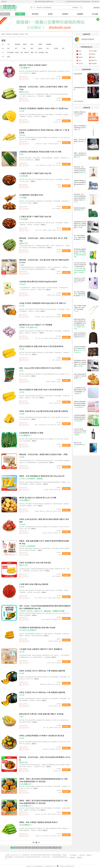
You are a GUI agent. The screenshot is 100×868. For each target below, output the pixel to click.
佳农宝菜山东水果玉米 (53, 144)
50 (30, 848)
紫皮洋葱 (47, 79)
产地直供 (37, 79)
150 (38, 848)
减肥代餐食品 (43, 684)
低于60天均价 (39, 144)
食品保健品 (15, 34)
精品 (42, 338)
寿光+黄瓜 (54, 836)
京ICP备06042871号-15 (50, 866)
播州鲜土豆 (42, 511)
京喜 (46, 165)
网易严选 (94, 60)
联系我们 (89, 855)
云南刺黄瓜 (42, 165)
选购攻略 (49, 44)
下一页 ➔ (36, 843)
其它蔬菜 (46, 490)
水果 (22, 52)
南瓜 (54, 317)
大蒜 (39, 338)
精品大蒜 (46, 338)
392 (72, 2)
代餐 (48, 425)
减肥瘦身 (49, 684)
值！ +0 (22, 79)
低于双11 (51, 403)
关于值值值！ (74, 855)
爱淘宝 (93, 54)
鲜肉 (47, 52)
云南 (37, 165)
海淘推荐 (65, 14)
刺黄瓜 (50, 165)
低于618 (51, 706)
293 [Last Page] (60, 848)
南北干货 (49, 663)
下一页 (54, 848)
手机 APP (4, 2)
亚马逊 (56, 48)
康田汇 (46, 814)
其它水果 (56, 122)
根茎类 (56, 403)
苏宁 (16, 48)
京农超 (42, 317)
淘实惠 (50, 14)
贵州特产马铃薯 (57, 511)
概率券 (56, 490)
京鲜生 (36, 425)
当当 (47, 48)
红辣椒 (54, 598)
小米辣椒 (49, 598)
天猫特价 (59, 487)
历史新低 (51, 490)
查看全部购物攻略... (79, 101)
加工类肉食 (10, 52)
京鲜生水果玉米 (42, 425)
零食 (60, 555)
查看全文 (34, 73)
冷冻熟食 (49, 230)
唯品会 (93, 57)
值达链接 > (66, 78)
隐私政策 (72, 858)
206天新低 (37, 317)
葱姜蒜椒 (53, 79)
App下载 (82, 855)
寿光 (50, 836)
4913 (96, 2)
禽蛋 (32, 52)
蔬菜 (36, 52)
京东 (8, 48)
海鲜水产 (27, 52)
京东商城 (59, 77)
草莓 (57, 749)
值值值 (3, 34)
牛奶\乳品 (49, 295)
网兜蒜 (51, 338)
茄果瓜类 (59, 317)
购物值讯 (80, 858)
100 (33, 848)
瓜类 (57, 165)
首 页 (20, 14)
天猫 (24, 48)
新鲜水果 (50, 533)
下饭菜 (59, 187)
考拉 (63, 48)
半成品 (17, 52)
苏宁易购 (94, 51)
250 (46, 848)
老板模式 (97, 8)
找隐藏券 (80, 14)
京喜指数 (42, 79)
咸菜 (58, 230)
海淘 (32, 44)
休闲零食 (48, 382)
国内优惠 (35, 14)
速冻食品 (41, 52)
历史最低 (59, 382)
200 (42, 848)
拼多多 (40, 48)
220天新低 (37, 814)
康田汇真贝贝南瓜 (52, 814)
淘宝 (32, 48)
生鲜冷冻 (22, 34)
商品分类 (4, 14)
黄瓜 (60, 165)
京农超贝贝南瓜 (49, 317)
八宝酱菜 (44, 230)
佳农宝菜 (45, 144)
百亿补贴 (59, 100)
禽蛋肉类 (56, 620)
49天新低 (37, 836)
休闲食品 (53, 382)
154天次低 (45, 533)
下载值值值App (12, 859)
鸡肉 (60, 620)
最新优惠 (9, 34)
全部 (8, 44)
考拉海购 (94, 64)
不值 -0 (27, 79)
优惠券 (40, 44)
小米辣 (45, 598)
